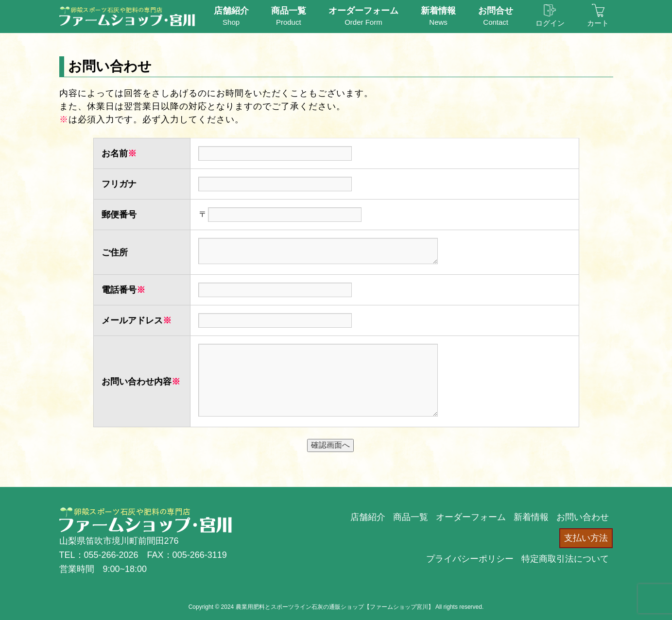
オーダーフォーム (471, 517)
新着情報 (531, 517)
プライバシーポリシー (470, 559)
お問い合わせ (583, 517)
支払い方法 (586, 538)
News (438, 16)
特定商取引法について (565, 559)
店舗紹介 (368, 517)
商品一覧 (411, 517)
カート (598, 16)
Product (289, 16)
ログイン (550, 16)
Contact (496, 16)
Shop (231, 16)
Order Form (363, 16)
